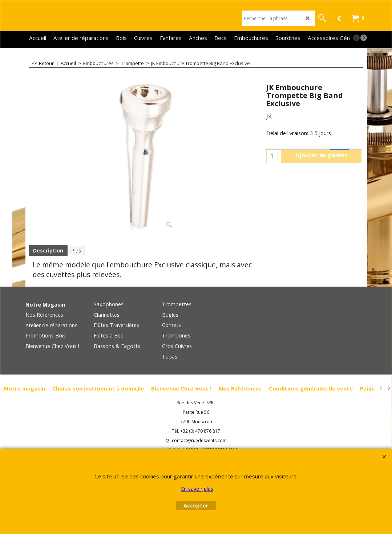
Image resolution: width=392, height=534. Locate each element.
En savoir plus (197, 489)
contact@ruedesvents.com (199, 440)
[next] (364, 38)
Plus (76, 250)
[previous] (356, 38)
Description (48, 250)
